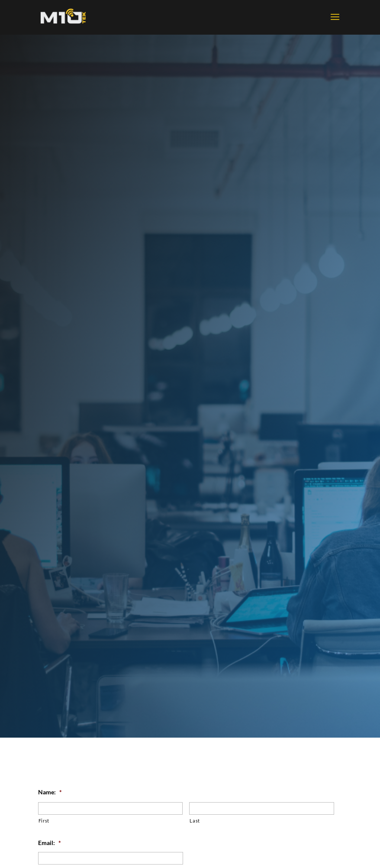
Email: (50, 843)
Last (195, 821)
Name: (50, 792)
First (44, 821)
